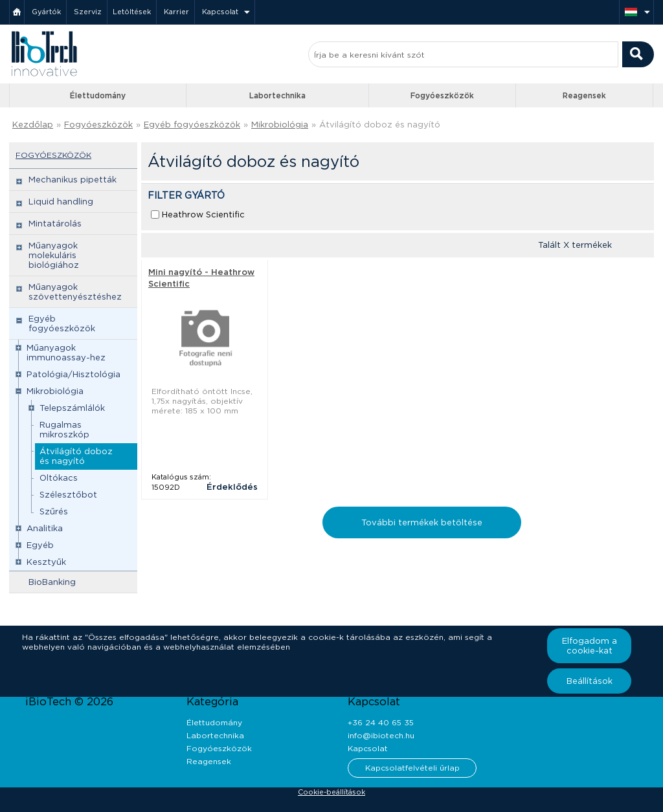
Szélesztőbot (68, 495)
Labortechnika (277, 95)
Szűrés (54, 511)
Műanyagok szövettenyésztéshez (75, 292)
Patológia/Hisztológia (73, 374)
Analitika (45, 528)
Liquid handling (61, 202)
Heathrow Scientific (203, 214)
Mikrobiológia (280, 125)
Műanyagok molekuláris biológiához (54, 255)
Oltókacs (59, 478)
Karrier (176, 12)
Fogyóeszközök (442, 95)
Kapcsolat (220, 12)
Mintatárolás (55, 224)
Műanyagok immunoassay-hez (66, 353)
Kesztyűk (46, 562)
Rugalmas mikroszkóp (64, 430)
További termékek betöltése (422, 522)
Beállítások (590, 681)
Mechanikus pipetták (73, 180)
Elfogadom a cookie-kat (590, 646)
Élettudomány (98, 95)
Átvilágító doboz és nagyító (380, 125)
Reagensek (584, 95)
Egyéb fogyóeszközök (192, 125)
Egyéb (40, 545)
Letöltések (132, 12)
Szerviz (88, 12)
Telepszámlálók (72, 408)
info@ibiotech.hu (381, 735)
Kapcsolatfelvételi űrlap (412, 768)
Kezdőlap (33, 125)
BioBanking (52, 582)
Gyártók (46, 12)
